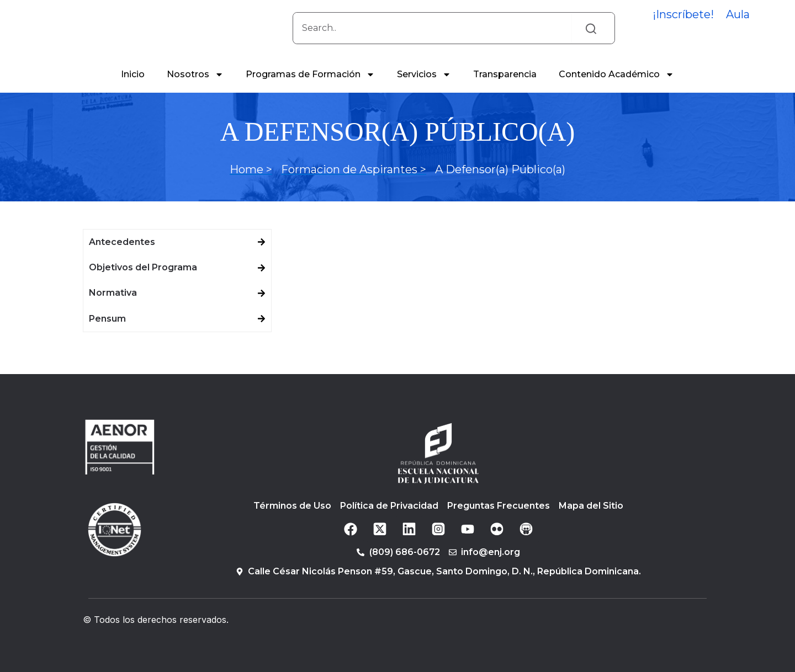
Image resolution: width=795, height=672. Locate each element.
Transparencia (505, 89)
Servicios (424, 89)
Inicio (133, 89)
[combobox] (432, 35)
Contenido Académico (616, 89)
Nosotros (195, 89)
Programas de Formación (310, 89)
